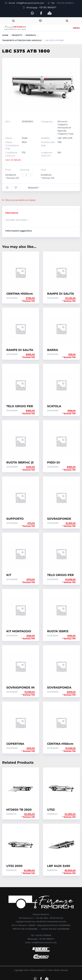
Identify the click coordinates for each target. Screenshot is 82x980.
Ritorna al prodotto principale (19, 200)
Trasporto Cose (65, 134)
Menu (76, 28)
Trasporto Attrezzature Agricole (22, 40)
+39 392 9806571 (47, 7)
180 (59, 152)
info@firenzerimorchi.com (30, 3)
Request (33, 188)
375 (24, 152)
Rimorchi (31, 35)
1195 (59, 142)
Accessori (12, 298)
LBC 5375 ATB (65, 138)
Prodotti (17, 35)
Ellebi (25, 138)
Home (5, 35)
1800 (24, 142)
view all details (13, 160)
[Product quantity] (28, 175)
